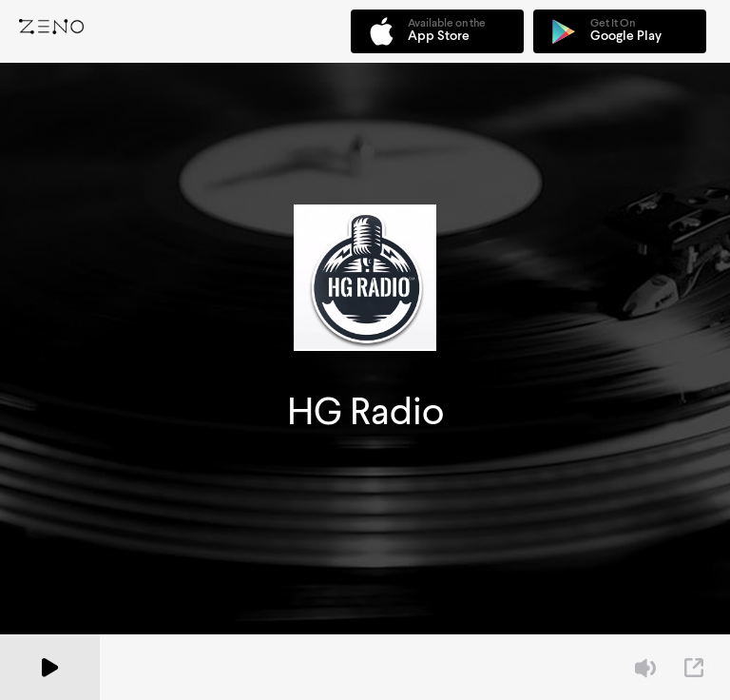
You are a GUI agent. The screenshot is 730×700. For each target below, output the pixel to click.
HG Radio (365, 411)
